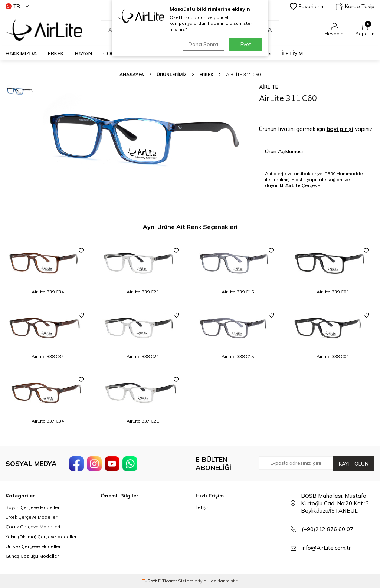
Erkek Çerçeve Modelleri (32, 517)
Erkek (206, 74)
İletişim (203, 507)
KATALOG (259, 53)
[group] (145, 134)
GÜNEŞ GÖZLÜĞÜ (214, 53)
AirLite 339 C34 (48, 292)
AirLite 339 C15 (238, 292)
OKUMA (171, 53)
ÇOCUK (112, 53)
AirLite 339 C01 (333, 292)
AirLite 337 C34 (48, 421)
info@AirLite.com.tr (326, 548)
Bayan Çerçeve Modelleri (33, 507)
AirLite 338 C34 (48, 356)
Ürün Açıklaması (317, 151)
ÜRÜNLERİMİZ (172, 74)
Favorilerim (307, 6)
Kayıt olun (354, 464)
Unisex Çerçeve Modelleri (34, 546)
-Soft (150, 581)
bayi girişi (340, 129)
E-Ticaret (168, 581)
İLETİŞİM (292, 53)
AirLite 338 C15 (238, 356)
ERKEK (56, 53)
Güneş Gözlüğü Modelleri (33, 556)
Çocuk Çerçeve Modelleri (33, 527)
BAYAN (83, 53)
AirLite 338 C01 (333, 356)
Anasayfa (132, 74)
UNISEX (142, 53)
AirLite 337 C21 (143, 421)
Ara (262, 30)
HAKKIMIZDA (21, 53)
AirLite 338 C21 (143, 356)
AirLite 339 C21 (143, 292)
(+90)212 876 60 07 (327, 529)
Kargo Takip (355, 6)
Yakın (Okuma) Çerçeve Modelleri (42, 537)
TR (17, 6)
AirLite (269, 87)
